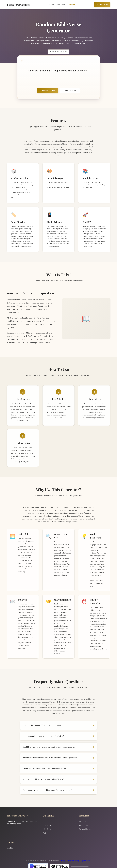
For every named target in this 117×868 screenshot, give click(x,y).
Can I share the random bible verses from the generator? (45, 768)
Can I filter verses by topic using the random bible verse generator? (49, 747)
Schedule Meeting (73, 861)
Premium (72, 5)
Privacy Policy (84, 825)
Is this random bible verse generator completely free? (43, 736)
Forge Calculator (86, 861)
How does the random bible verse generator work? (42, 725)
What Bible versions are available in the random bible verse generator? (50, 758)
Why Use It (47, 829)
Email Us (10, 848)
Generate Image (70, 91)
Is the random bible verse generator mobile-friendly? (43, 779)
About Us (83, 821)
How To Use (47, 825)
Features (46, 821)
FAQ (44, 833)
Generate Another (48, 91)
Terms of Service (85, 829)
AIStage (63, 861)
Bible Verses (61, 5)
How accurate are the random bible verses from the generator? (47, 790)
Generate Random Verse (59, 52)
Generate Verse (102, 5)
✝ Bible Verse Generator (19, 5)
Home (52, 5)
